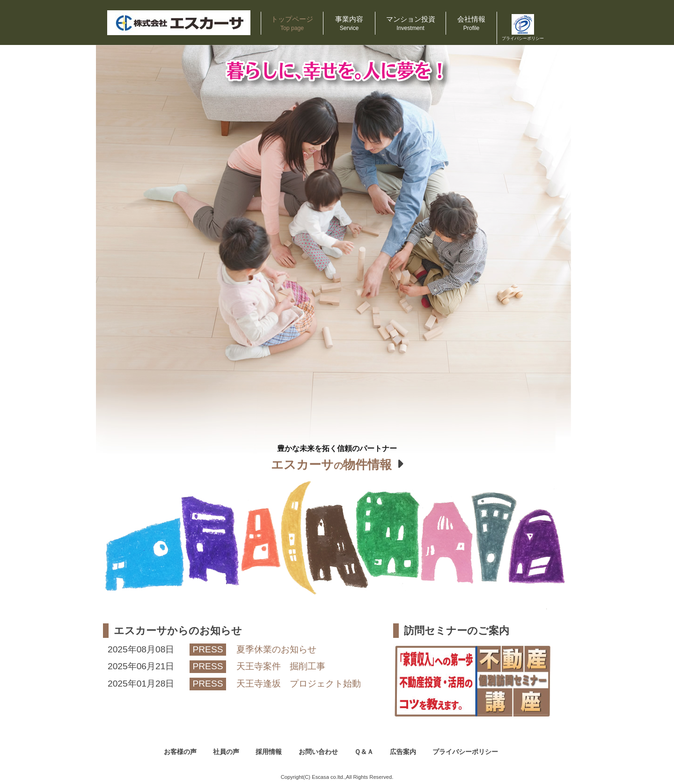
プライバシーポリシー (465, 752)
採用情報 (269, 752)
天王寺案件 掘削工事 (281, 666)
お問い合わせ (318, 752)
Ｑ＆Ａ (364, 752)
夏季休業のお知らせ (276, 649)
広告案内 (403, 752)
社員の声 (226, 752)
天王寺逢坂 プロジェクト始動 (299, 684)
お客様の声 (180, 752)
